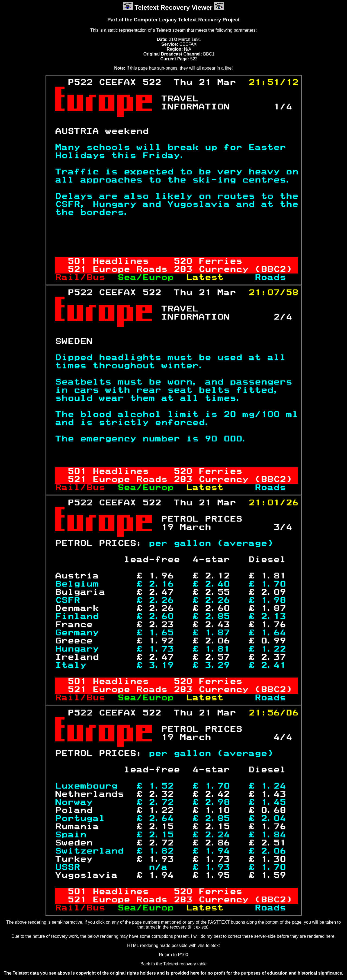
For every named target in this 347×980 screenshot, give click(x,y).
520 (183, 261)
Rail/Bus (86, 278)
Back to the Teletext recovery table (173, 964)
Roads (270, 278)
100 (270, 415)
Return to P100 (173, 955)
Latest (211, 278)
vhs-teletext (209, 945)
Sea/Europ (149, 278)
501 (77, 261)
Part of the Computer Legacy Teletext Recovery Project (173, 20)
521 (77, 269)
